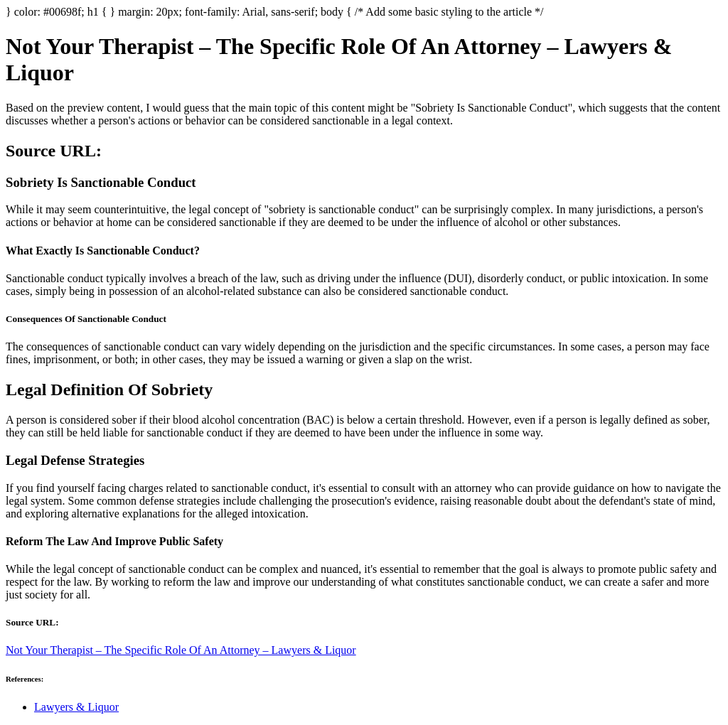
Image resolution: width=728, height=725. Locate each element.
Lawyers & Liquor (76, 707)
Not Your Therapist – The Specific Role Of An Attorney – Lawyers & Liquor (181, 650)
